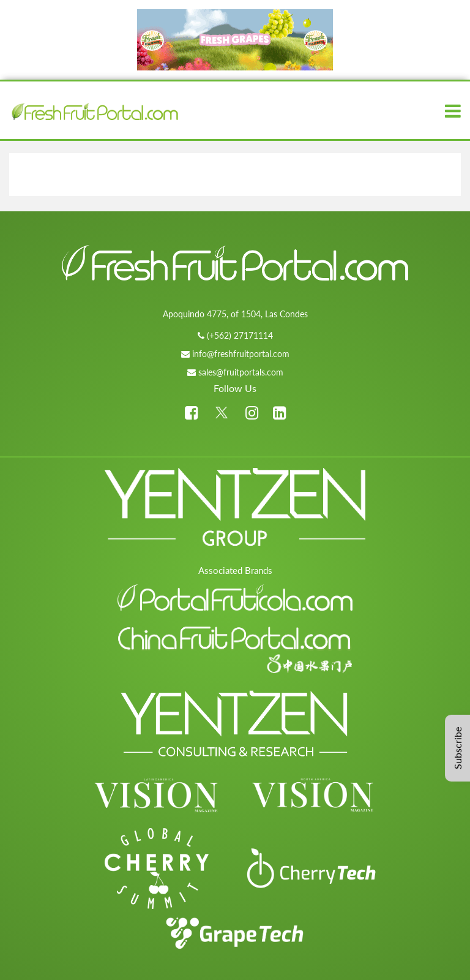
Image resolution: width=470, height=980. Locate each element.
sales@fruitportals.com (241, 372)
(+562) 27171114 (240, 335)
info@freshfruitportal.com (241, 354)
